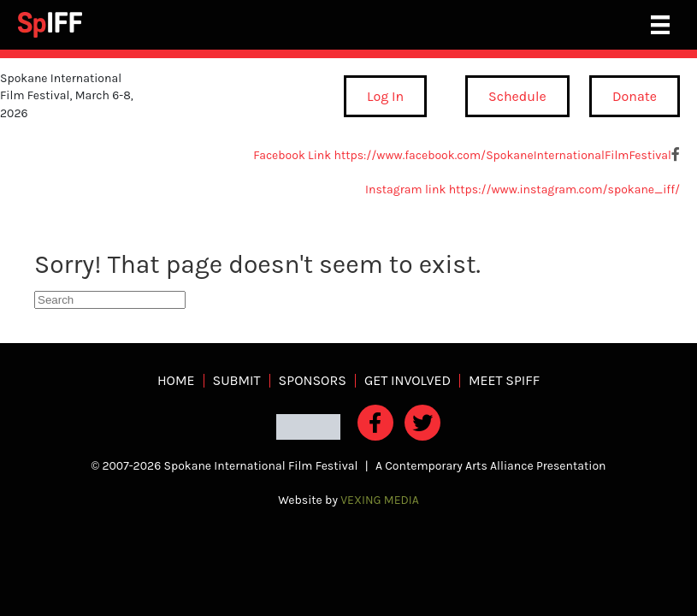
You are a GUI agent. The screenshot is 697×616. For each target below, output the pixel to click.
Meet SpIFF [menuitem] (504, 381)
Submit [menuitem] (237, 381)
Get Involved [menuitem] (408, 381)
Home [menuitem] (176, 381)
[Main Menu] (660, 25)
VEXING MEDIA (380, 500)
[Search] (110, 300)
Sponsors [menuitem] (313, 381)
